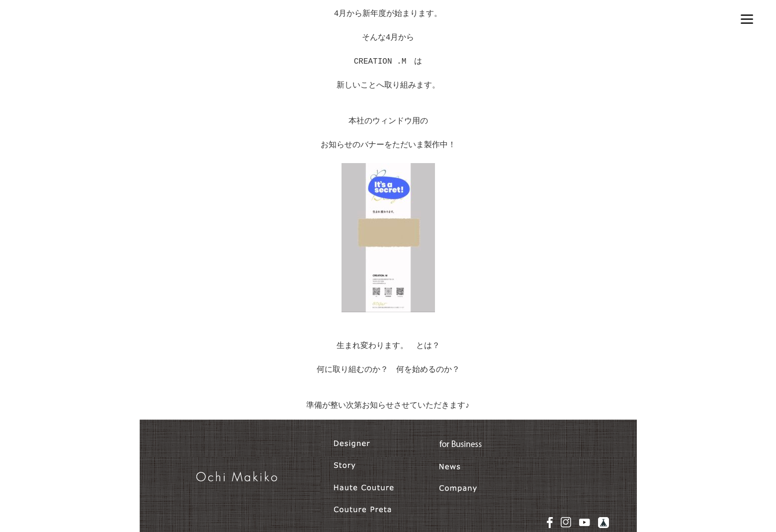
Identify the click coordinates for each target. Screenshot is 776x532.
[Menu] (747, 19)
